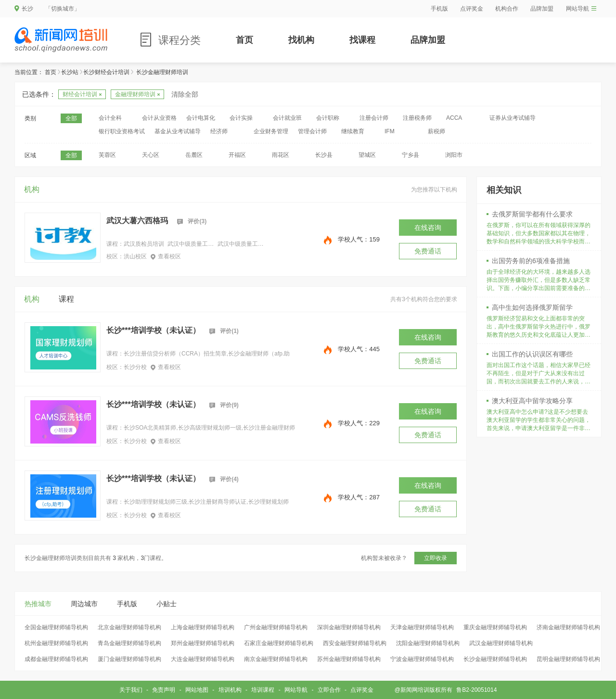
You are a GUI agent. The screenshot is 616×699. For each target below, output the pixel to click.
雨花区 (281, 155)
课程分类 (180, 40)
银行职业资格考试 (122, 131)
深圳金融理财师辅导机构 (349, 627)
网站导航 (581, 9)
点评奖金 (472, 9)
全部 (71, 118)
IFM (390, 131)
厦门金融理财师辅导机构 (129, 659)
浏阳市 (454, 155)
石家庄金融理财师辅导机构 (279, 643)
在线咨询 (428, 228)
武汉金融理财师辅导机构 (501, 643)
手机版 (439, 9)
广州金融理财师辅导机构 (276, 627)
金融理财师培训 (137, 94)
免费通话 (428, 251)
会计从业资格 (159, 118)
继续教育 (353, 131)
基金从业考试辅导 (178, 131)
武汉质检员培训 (144, 244)
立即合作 (329, 690)
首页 (244, 40)
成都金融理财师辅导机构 (56, 659)
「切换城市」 (63, 9)
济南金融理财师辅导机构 (568, 627)
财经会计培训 (82, 94)
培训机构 (230, 690)
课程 (66, 299)
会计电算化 (201, 118)
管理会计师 (312, 131)
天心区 (151, 155)
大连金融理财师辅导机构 (203, 659)
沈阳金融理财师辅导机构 (428, 643)
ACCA (454, 118)
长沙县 (324, 155)
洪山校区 (135, 256)
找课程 (362, 40)
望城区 (367, 155)
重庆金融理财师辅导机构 (495, 627)
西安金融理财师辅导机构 (355, 643)
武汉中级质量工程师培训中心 (241, 244)
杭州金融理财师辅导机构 (56, 643)
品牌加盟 (542, 9)
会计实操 (241, 118)
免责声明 (164, 690)
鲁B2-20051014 (476, 690)
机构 (32, 189)
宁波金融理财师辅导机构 (422, 659)
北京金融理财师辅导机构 (129, 627)
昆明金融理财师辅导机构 (568, 659)
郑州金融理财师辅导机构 (203, 643)
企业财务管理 (271, 131)
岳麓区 (194, 155)
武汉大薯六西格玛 (137, 221)
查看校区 (166, 256)
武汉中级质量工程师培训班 (191, 244)
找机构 (301, 40)
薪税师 (436, 131)
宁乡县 (411, 155)
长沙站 (70, 72)
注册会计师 (374, 118)
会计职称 (328, 118)
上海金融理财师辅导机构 (203, 627)
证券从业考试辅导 (513, 118)
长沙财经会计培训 (106, 72)
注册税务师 (417, 118)
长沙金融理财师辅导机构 (495, 659)
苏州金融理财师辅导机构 (349, 659)
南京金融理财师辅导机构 (276, 659)
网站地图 (197, 690)
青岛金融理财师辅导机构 (129, 643)
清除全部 (185, 94)
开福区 (237, 155)
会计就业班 (287, 118)
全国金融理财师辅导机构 (56, 627)
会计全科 (110, 118)
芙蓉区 (107, 155)
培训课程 (263, 690)
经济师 (219, 131)
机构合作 (507, 9)
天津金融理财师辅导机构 (422, 627)
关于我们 (131, 690)
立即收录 (436, 558)
